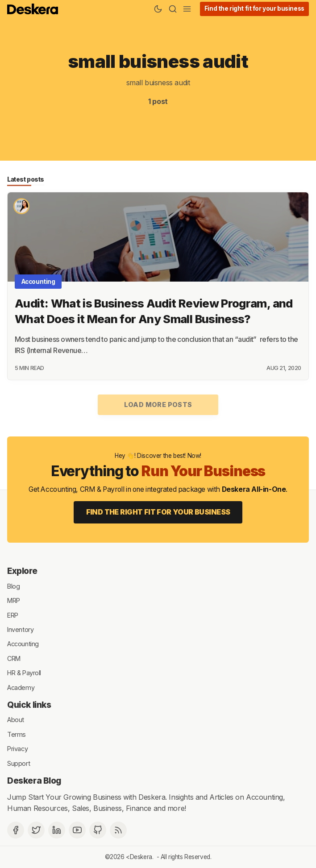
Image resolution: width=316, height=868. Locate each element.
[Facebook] (16, 830)
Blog (13, 586)
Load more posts (158, 405)
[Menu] (187, 9)
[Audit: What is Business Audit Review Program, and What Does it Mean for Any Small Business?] (158, 237)
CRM (14, 658)
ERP (13, 615)
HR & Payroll (24, 673)
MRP (14, 600)
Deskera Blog (34, 781)
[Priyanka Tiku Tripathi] (21, 206)
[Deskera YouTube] (77, 830)
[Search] (173, 9)
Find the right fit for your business (254, 8)
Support (19, 763)
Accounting (38, 282)
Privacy (17, 749)
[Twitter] (36, 830)
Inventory (20, 629)
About (16, 720)
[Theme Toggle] (158, 9)
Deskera (141, 857)
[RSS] (118, 830)
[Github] (98, 830)
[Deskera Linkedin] (57, 830)
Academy (21, 687)
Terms (17, 734)
